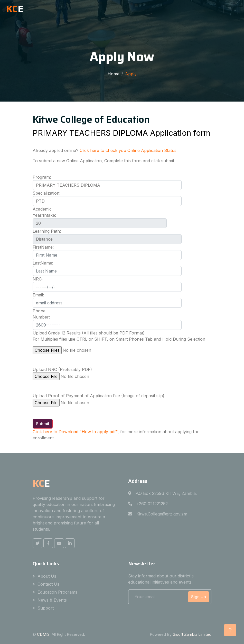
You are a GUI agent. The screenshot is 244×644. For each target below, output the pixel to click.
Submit (43, 424)
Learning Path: (47, 231)
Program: (42, 177)
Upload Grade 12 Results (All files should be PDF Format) (89, 333)
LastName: (43, 263)
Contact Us (48, 584)
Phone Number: (41, 314)
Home (114, 74)
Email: (38, 295)
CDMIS (43, 634)
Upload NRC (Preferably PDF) (62, 369)
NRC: (38, 279)
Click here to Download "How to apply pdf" (75, 432)
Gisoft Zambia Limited (192, 634)
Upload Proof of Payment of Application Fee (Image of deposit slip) (98, 396)
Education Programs (57, 592)
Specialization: (46, 193)
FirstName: (43, 247)
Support (46, 608)
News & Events (52, 600)
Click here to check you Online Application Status (128, 150)
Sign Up (199, 597)
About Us (47, 576)
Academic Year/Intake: (44, 212)
